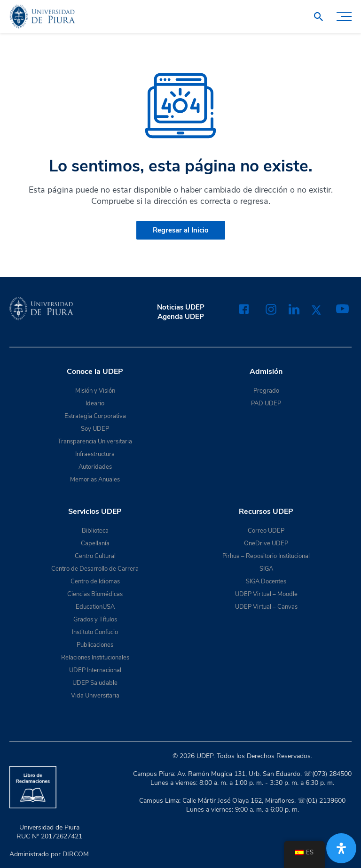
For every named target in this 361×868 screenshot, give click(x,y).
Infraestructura (95, 454)
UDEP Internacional (95, 670)
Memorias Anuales (95, 480)
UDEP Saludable (95, 683)
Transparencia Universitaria (95, 442)
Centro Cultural (95, 556)
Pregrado (266, 391)
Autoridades (95, 467)
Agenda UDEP (181, 317)
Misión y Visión (95, 391)
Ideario (95, 403)
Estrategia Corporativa (95, 416)
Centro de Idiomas (95, 581)
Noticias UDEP (181, 307)
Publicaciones (95, 645)
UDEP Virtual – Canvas (266, 607)
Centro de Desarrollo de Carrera (95, 569)
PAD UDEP (266, 403)
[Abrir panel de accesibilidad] (341, 848)
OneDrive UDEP (266, 543)
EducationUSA (95, 607)
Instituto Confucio (95, 632)
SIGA (266, 569)
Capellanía (95, 543)
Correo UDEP (266, 531)
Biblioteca (95, 531)
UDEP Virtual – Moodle (266, 594)
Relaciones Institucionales (95, 658)
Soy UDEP (95, 429)
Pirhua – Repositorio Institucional (266, 556)
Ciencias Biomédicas (95, 594)
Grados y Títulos (95, 620)
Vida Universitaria (95, 696)
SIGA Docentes (266, 581)
